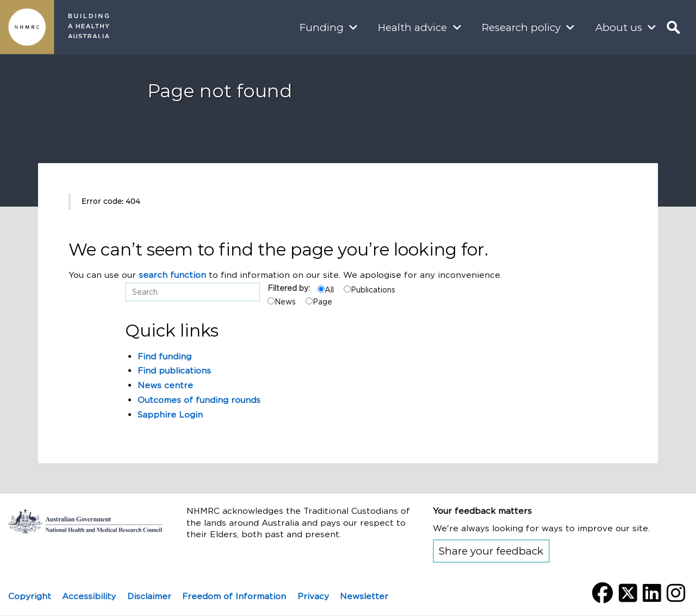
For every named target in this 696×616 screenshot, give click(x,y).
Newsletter (364, 596)
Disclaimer (149, 596)
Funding (322, 27)
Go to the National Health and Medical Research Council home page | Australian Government (85, 521)
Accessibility (89, 596)
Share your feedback (491, 551)
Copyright (30, 596)
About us (619, 27)
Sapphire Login (170, 415)
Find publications (174, 371)
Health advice (412, 27)
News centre (165, 385)
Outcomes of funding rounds (199, 400)
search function (172, 275)
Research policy (521, 27)
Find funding (164, 356)
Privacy (313, 596)
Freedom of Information (234, 596)
